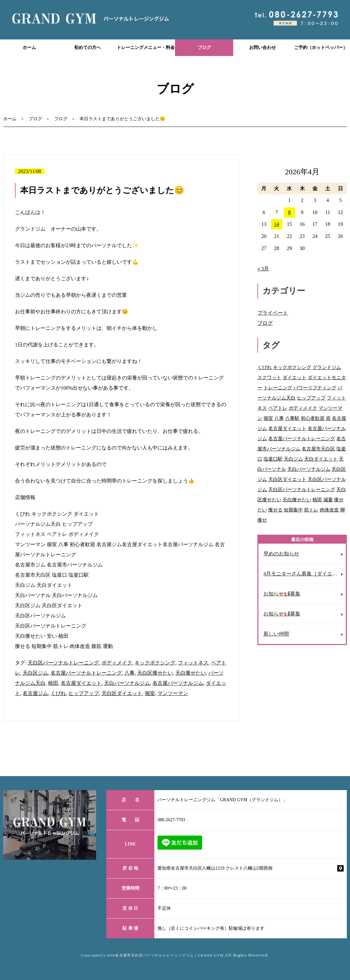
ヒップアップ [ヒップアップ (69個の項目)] (311, 398)
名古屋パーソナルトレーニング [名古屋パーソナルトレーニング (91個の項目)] (302, 438)
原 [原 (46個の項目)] (328, 418)
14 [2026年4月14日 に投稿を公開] (276, 224)
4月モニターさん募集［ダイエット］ (304, 574)
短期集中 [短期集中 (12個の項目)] (293, 510)
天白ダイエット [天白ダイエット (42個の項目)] (321, 459)
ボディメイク (117, 663)
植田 (53, 683)
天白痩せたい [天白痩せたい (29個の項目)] (297, 500)
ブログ (204, 48)
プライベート (273, 313)
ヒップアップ (84, 693)
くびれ (58, 693)
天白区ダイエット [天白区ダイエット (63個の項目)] (287, 479)
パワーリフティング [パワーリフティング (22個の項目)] (315, 388)
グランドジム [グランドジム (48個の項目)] (327, 367)
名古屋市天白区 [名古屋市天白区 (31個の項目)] (318, 449)
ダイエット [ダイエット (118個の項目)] (294, 377)
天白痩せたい (191, 673)
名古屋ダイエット (81, 683)
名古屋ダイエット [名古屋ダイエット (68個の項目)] (287, 428)
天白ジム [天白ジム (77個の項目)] (293, 459)
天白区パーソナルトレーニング (63, 663)
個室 (150, 693)
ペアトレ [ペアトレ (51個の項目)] (278, 408)
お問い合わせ (262, 48)
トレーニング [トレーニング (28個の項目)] (278, 388)
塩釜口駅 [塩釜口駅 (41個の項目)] (273, 459)
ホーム (29, 48)
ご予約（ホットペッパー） (321, 48)
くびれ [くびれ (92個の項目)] (265, 367)
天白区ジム (35, 673)
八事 (129, 673)
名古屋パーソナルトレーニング (86, 673)
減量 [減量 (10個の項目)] (328, 500)
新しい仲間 (276, 634)
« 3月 (263, 269)
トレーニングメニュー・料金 (146, 48)
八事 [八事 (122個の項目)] (279, 418)
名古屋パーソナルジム (178, 683)
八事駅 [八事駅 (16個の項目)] (292, 418)
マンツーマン (173, 693)
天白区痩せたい (155, 673)
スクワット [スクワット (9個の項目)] (269, 377)
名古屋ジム (35, 693)
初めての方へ (87, 48)
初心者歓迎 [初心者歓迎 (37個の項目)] (313, 418)
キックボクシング (155, 663)
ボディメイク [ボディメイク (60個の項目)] (303, 408)
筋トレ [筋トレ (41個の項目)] (311, 510)
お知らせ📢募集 (282, 594)
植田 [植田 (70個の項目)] (317, 500)
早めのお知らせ (281, 554)
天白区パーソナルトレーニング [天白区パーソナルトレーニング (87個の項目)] (302, 489)
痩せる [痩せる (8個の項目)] (275, 510)
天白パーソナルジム (127, 683)
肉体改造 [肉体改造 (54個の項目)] (329, 510)
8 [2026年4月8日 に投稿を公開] (289, 212)
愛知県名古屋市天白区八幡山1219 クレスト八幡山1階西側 (215, 868)
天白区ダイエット (122, 693)
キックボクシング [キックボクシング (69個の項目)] (292, 367)
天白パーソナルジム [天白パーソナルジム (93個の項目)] (309, 469)
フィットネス (193, 663)
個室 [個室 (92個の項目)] (268, 418)
